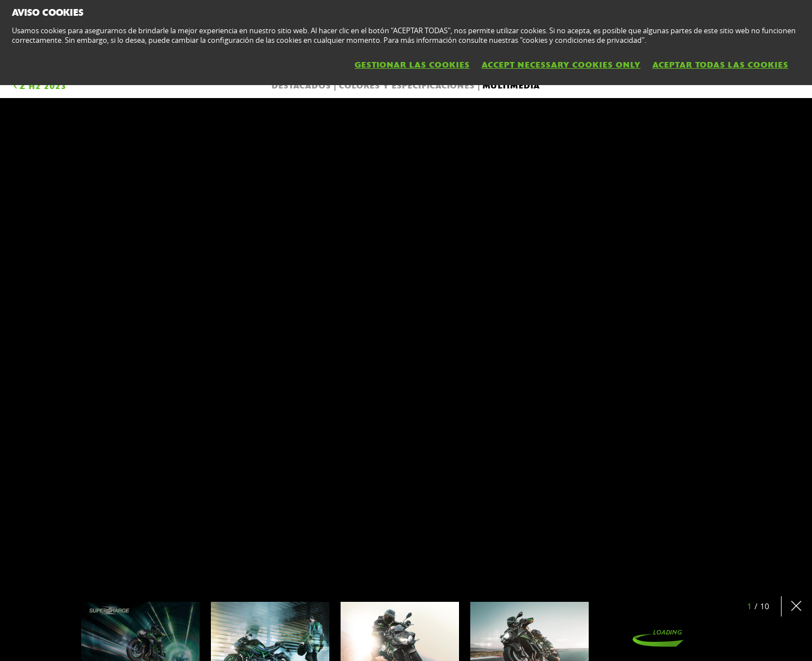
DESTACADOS (301, 86)
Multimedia (511, 86)
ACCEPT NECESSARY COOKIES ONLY (561, 65)
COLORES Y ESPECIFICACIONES (407, 86)
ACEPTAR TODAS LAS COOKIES (720, 65)
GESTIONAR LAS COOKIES (412, 65)
